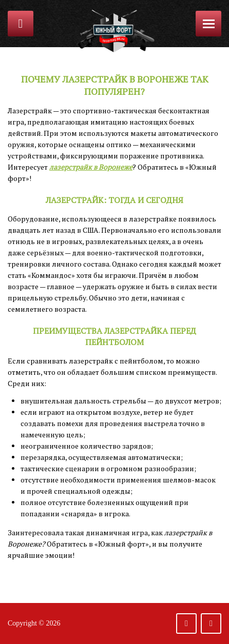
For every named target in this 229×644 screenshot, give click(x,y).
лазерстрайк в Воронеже (91, 167)
